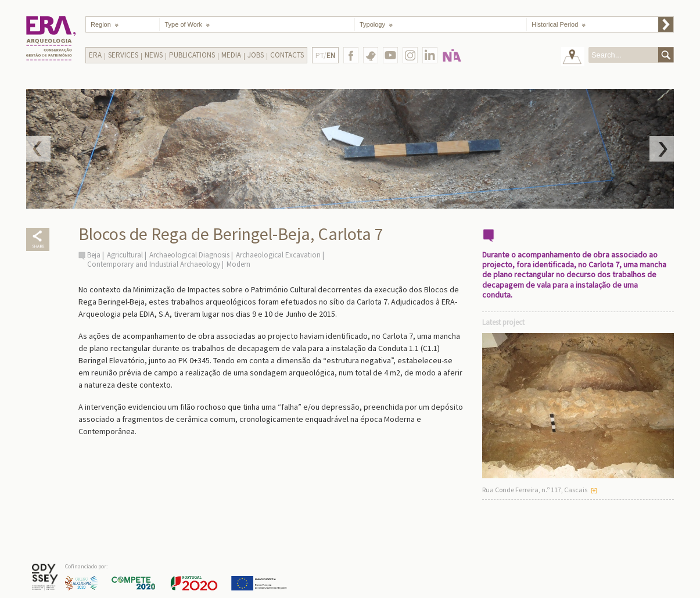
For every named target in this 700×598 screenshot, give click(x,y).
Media (231, 55)
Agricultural (125, 255)
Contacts (287, 55)
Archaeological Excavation (278, 255)
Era (95, 55)
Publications (192, 55)
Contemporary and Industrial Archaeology (154, 264)
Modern (238, 264)
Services (123, 55)
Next (662, 149)
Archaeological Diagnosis (189, 255)
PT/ (325, 55)
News (154, 55)
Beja (94, 255)
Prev (38, 149)
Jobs (256, 55)
